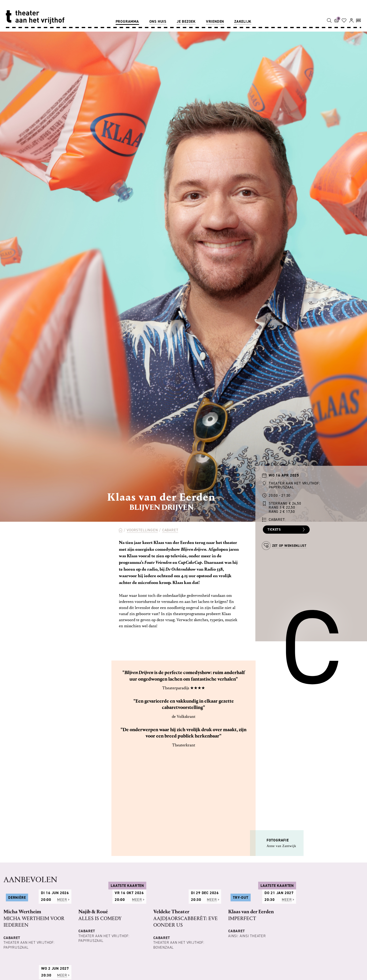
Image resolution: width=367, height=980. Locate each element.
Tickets (287, 530)
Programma (127, 21)
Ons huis (158, 21)
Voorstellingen (142, 530)
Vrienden (215, 21)
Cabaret (170, 530)
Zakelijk (243, 21)
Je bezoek (186, 21)
